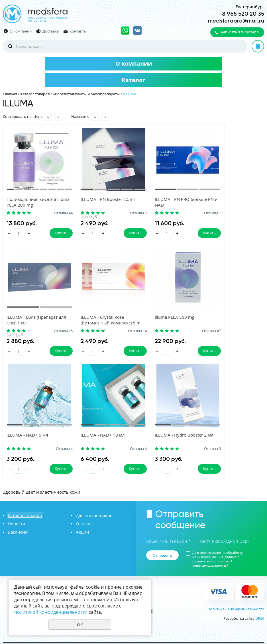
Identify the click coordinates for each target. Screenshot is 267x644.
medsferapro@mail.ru (236, 21)
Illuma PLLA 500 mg (92, 318)
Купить (52, 233)
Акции (82, 533)
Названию (80, 116)
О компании (21, 31)
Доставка (51, 31)
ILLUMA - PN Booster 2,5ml (99, 199)
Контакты (78, 31)
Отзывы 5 (121, 213)
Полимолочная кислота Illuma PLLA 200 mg (32, 202)
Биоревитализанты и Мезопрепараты (86, 94)
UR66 (260, 619)
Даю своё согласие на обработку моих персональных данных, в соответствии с (218, 560)
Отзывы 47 (120, 331)
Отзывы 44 (54, 213)
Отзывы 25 (250, 213)
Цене (38, 116)
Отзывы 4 (186, 331)
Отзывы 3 (55, 449)
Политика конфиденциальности (236, 610)
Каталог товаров (35, 94)
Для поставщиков (93, 516)
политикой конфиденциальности (212, 564)
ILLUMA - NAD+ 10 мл (225, 318)
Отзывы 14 (54, 331)
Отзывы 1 (186, 213)
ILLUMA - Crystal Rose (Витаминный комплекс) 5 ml (34, 323)
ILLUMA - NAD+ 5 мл (158, 318)
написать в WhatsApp (240, 32)
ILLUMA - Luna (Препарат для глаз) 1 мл (228, 202)
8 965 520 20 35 (243, 14)
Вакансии (17, 533)
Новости (16, 524)
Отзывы (83, 524)
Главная (10, 94)
